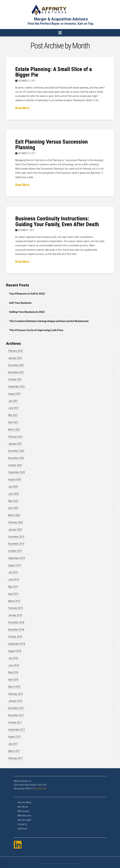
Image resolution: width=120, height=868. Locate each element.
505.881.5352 (41, 789)
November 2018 (16, 630)
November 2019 (16, 544)
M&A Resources (24, 816)
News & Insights (24, 820)
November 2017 (16, 715)
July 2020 (13, 487)
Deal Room (22, 829)
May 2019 (13, 587)
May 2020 (13, 501)
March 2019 (14, 601)
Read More (22, 108)
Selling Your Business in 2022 (27, 312)
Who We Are (23, 807)
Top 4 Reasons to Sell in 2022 (27, 294)
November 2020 (16, 458)
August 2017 (15, 737)
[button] (60, 33)
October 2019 (15, 551)
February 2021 (16, 437)
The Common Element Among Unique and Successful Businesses (49, 321)
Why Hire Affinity (24, 802)
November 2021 (16, 372)
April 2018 (13, 680)
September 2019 (17, 558)
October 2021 (15, 379)
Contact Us (22, 824)
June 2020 (14, 494)
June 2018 (14, 665)
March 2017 (14, 751)
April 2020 (13, 508)
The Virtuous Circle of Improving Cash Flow (36, 330)
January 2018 (15, 701)
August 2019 (15, 565)
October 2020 (15, 465)
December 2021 (16, 365)
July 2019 (13, 572)
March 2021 (14, 429)
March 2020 (14, 515)
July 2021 (13, 401)
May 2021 (13, 415)
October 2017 (15, 722)
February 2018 (16, 694)
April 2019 (13, 594)
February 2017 (16, 758)
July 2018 (13, 658)
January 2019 (15, 615)
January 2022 (15, 358)
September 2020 (17, 472)
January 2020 (15, 530)
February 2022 (16, 351)
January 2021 (15, 444)
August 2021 (15, 394)
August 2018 (15, 651)
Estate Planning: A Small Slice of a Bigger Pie (54, 72)
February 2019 (16, 608)
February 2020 (16, 522)
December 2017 (16, 708)
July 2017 (13, 744)
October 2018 (15, 637)
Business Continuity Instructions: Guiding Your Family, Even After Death (57, 221)
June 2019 (14, 579)
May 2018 (13, 672)
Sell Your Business (20, 303)
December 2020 (16, 451)
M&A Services (23, 811)
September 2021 (17, 387)
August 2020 (15, 479)
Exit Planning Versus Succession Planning (52, 145)
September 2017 (17, 730)
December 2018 (16, 622)
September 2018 (17, 644)
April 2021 (13, 422)
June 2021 (14, 408)
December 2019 (16, 537)
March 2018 (14, 687)
